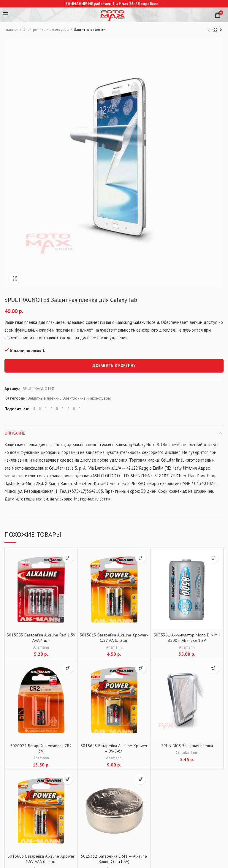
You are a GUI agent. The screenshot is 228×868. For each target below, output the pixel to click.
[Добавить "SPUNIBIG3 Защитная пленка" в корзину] (214, 669)
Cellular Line (187, 753)
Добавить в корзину (114, 366)
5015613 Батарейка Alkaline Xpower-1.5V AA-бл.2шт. (114, 638)
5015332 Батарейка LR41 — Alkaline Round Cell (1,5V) (114, 859)
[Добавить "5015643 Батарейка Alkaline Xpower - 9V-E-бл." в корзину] (141, 669)
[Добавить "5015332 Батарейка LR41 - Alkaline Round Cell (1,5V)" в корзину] (141, 779)
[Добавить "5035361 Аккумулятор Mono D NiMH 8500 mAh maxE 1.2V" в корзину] (214, 558)
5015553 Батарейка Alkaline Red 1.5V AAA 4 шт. (41, 638)
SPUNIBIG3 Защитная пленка (187, 746)
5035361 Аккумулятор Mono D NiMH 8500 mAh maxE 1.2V (187, 638)
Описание (15, 433)
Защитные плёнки (90, 30)
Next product (221, 30)
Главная (11, 30)
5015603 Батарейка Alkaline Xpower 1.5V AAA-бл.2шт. (41, 859)
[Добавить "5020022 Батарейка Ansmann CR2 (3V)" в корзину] (68, 669)
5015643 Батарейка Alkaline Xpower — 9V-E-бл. (114, 748)
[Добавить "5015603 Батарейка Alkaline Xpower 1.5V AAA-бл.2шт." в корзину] (68, 779)
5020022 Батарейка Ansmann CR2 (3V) (41, 748)
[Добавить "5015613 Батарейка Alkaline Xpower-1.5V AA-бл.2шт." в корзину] (141, 558)
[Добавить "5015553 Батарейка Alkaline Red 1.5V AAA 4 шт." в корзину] (68, 558)
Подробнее (148, 4)
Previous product (209, 30)
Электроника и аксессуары (46, 30)
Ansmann (41, 647)
